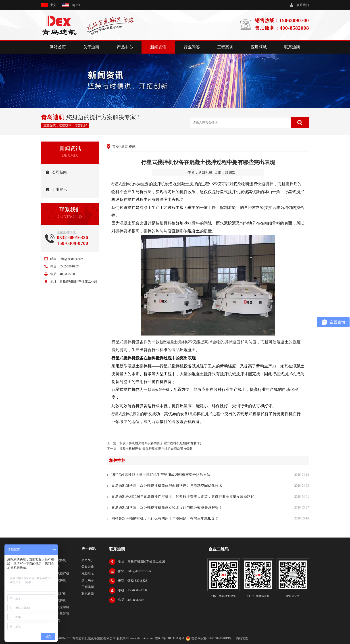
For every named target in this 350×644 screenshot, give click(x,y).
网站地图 (242, 638)
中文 (53, 5)
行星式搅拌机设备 (126, 414)
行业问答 (192, 47)
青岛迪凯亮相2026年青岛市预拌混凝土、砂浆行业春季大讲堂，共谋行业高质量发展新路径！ (185, 497)
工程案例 (225, 47)
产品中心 (125, 47)
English (75, 5)
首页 (116, 147)
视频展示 (88, 574)
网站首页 (58, 47)
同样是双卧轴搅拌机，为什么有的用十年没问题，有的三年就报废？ (165, 518)
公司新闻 (60, 172)
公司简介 (88, 560)
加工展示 (88, 580)
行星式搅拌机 (122, 184)
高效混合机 (160, 390)
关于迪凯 (91, 47)
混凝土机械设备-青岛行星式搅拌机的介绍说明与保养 (156, 449)
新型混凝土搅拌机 (174, 342)
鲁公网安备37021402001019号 (212, 638)
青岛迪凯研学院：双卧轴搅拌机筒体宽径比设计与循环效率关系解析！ (167, 507)
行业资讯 (60, 189)
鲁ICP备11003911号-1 (170, 638)
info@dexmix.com (71, 259)
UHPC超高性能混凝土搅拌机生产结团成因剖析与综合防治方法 (161, 475)
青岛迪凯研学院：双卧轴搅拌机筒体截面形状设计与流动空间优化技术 (167, 486)
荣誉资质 (88, 567)
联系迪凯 (292, 47)
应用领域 (259, 47)
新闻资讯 (158, 47)
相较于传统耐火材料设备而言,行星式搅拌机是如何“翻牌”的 (160, 443)
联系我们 (303, 5)
